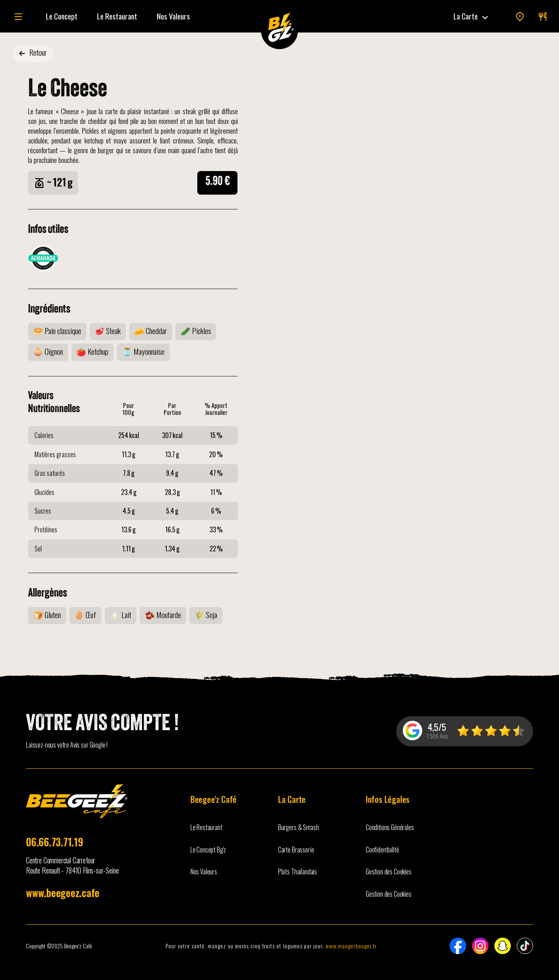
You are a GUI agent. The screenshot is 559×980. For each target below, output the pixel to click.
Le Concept (62, 16)
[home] (279, 28)
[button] (471, 16)
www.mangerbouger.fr (351, 946)
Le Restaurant (117, 16)
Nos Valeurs (173, 16)
